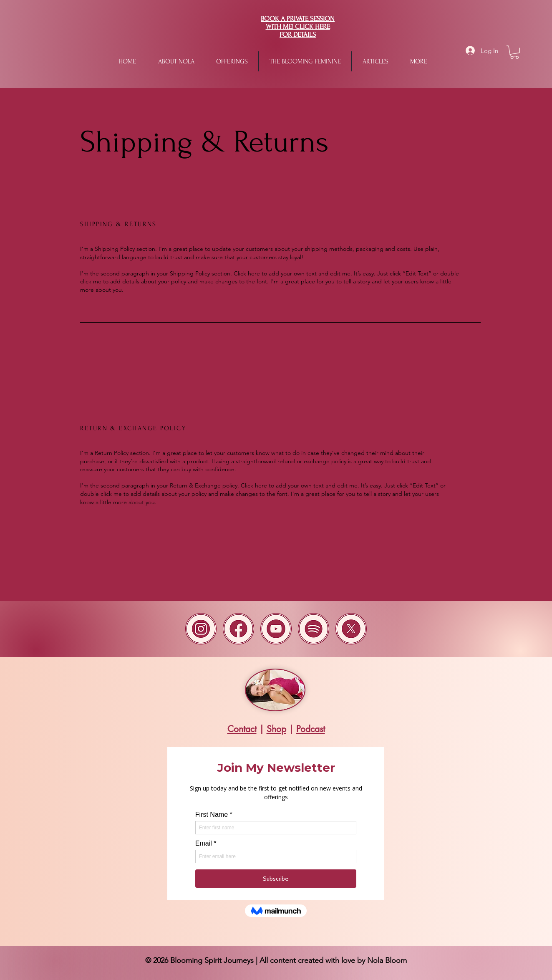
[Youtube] (276, 629)
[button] (232, 61)
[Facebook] (238, 629)
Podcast (311, 729)
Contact (242, 729)
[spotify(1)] (314, 629)
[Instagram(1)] (201, 629)
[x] (351, 629)
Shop (276, 729)
